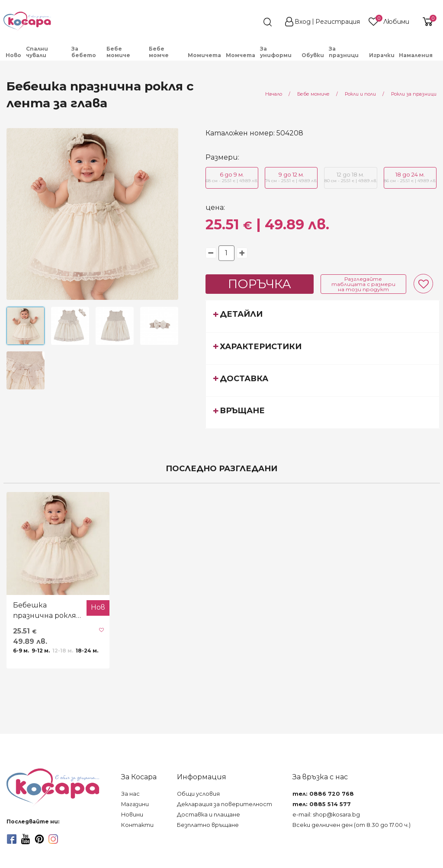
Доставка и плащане (209, 815)
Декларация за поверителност (225, 804)
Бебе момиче (118, 52)
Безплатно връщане (208, 825)
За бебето (84, 52)
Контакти (137, 825)
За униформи (276, 52)
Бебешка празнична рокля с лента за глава (47, 611)
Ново (13, 55)
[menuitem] (14, 55)
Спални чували (37, 52)
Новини (132, 815)
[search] (252, 22)
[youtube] (26, 839)
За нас (130, 794)
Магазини (135, 804)
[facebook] (12, 839)
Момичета (204, 55)
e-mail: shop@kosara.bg (326, 815)
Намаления (416, 55)
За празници (344, 52)
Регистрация (338, 22)
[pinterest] (39, 839)
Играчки (382, 55)
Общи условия (198, 794)
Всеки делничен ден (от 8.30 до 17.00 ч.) (352, 825)
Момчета (241, 55)
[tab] (323, 316)
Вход (303, 22)
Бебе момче (159, 52)
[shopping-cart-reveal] (427, 22)
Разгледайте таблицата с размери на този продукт (363, 284)
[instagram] (53, 839)
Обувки (313, 55)
